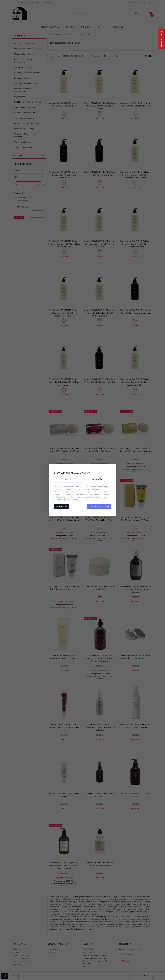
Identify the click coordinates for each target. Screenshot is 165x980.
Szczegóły (97, 479)
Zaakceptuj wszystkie (99, 506)
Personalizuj (61, 506)
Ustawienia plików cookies (72, 473)
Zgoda (68, 479)
